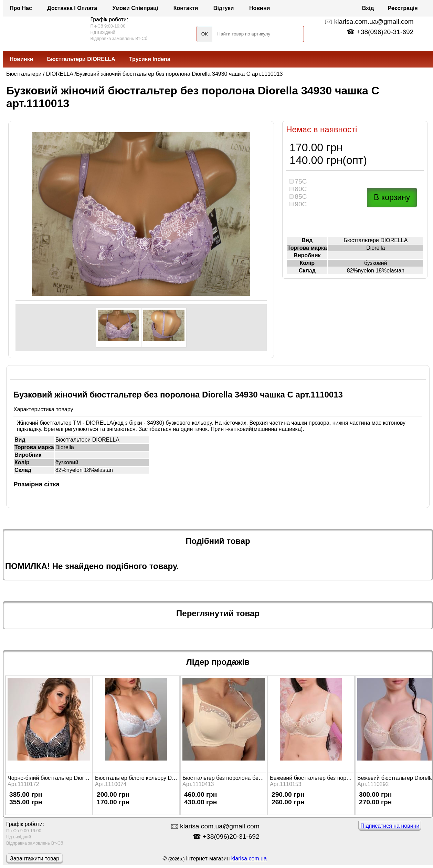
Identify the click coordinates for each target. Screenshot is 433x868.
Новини (260, 8)
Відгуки (224, 8)
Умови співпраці (135, 8)
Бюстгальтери (24, 74)
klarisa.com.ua (248, 859)
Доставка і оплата (72, 8)
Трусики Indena (150, 59)
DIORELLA (60, 74)
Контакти (186, 8)
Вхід (368, 8)
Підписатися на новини (390, 826)
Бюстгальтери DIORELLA (81, 59)
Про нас (21, 8)
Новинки (22, 59)
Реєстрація (403, 8)
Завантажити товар (35, 859)
